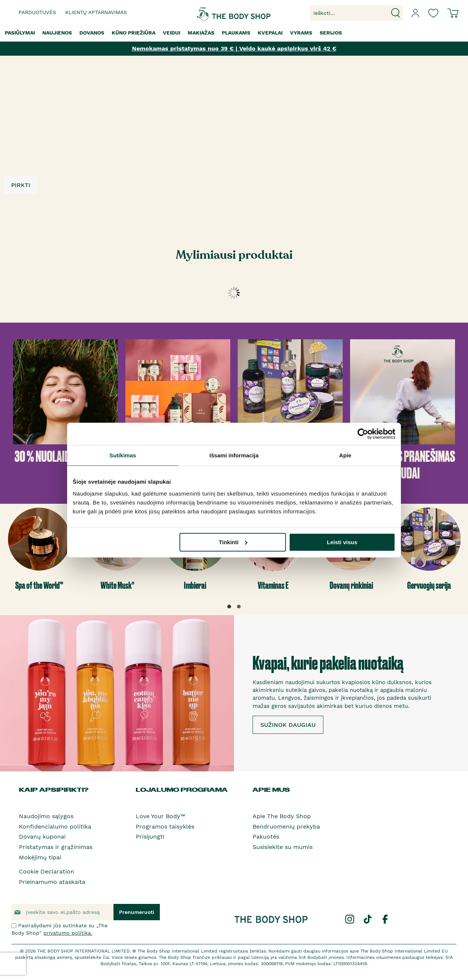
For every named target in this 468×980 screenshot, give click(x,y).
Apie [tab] (345, 455)
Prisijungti (150, 837)
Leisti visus (342, 542)
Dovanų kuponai (42, 837)
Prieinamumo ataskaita (52, 882)
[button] (229, 607)
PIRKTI (21, 185)
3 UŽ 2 (40, 122)
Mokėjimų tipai (40, 857)
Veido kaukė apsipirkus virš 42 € (287, 48)
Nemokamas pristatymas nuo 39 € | (185, 48)
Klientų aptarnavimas (96, 12)
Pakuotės (266, 837)
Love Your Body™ (160, 816)
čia (106, 957)
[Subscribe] (137, 912)
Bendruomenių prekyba (286, 827)
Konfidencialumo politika (55, 827)
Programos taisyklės (165, 827)
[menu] (234, 33)
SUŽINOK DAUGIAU (288, 725)
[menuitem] (20, 33)
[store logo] (211, 13)
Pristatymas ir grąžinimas (56, 847)
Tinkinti (233, 542)
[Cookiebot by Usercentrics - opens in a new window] (363, 434)
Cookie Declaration (47, 871)
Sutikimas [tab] (123, 455)
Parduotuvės (37, 12)
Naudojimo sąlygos (46, 816)
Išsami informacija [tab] (234, 455)
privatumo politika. (68, 933)
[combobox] (356, 13)
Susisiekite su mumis (283, 847)
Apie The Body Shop (282, 816)
